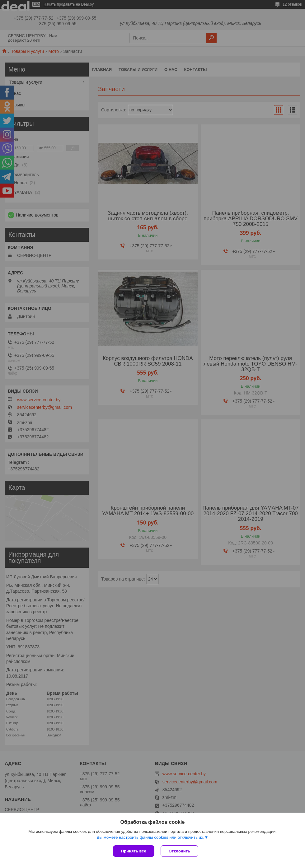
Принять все (134, 851)
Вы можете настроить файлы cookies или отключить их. (150, 837)
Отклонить (179, 851)
